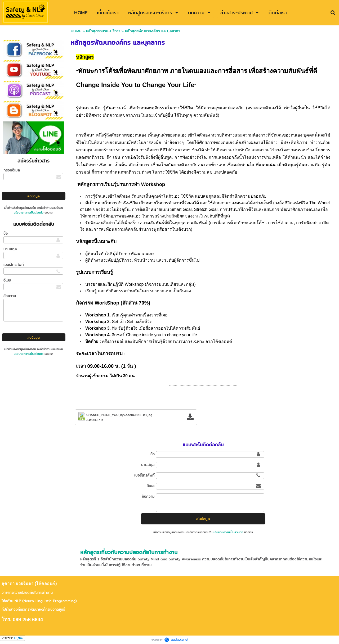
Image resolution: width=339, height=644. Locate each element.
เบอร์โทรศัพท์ (14, 265)
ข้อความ (10, 296)
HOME (76, 31)
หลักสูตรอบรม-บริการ (103, 31)
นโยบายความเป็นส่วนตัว (29, 212)
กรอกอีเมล (12, 170)
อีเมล (7, 280)
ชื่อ (6, 233)
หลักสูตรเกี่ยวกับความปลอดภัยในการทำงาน (129, 552)
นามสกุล (10, 249)
